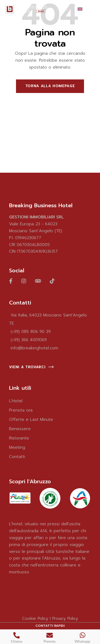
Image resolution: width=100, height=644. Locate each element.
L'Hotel (16, 401)
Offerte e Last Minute (31, 420)
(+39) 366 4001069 (29, 340)
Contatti (17, 457)
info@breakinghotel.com (34, 348)
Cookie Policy (35, 618)
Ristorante (19, 438)
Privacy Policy (65, 618)
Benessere (20, 429)
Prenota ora (21, 410)
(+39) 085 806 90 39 (31, 332)
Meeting (17, 447)
